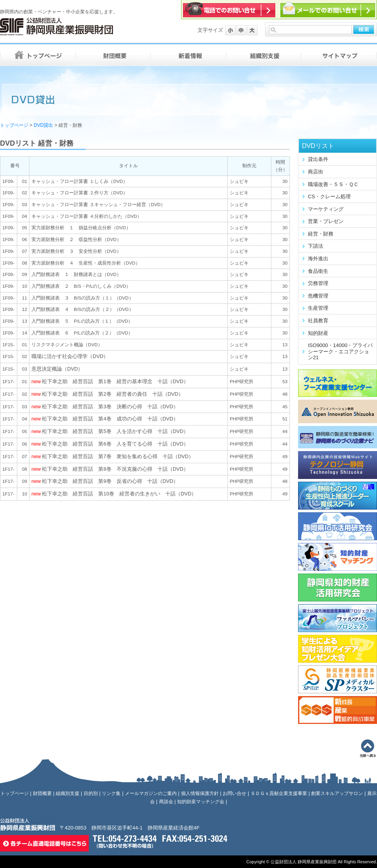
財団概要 (42, 793)
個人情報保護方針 (200, 793)
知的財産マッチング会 (201, 802)
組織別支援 (68, 793)
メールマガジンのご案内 (151, 793)
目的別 (91, 793)
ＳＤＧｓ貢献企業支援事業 (279, 793)
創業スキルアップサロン (337, 793)
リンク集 (111, 793)
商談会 (166, 802)
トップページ (14, 125)
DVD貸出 (44, 125)
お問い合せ (234, 793)
